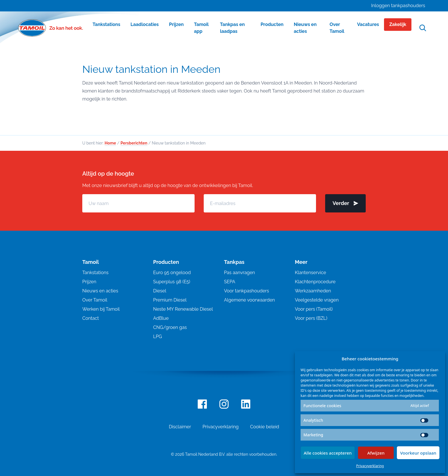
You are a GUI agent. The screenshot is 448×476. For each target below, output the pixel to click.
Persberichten (134, 143)
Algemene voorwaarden (249, 300)
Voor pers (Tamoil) (314, 309)
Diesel (160, 291)
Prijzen (89, 282)
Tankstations (95, 273)
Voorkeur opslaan (418, 453)
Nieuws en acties (100, 291)
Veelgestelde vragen (317, 300)
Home (110, 143)
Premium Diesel (170, 300)
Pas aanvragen (239, 273)
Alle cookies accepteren (328, 453)
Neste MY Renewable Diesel (183, 309)
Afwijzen (376, 453)
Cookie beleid (265, 427)
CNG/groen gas (170, 327)
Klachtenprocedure (315, 282)
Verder (345, 203)
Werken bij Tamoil (101, 309)
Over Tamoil (95, 300)
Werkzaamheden (313, 291)
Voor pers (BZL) (311, 318)
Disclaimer (180, 427)
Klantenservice (310, 273)
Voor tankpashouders (246, 291)
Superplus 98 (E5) (172, 282)
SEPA (230, 282)
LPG (158, 337)
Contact (91, 318)
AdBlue (161, 318)
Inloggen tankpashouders (398, 6)
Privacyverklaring (370, 466)
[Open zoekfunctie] (423, 28)
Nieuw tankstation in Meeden (151, 69)
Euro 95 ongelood (172, 273)
